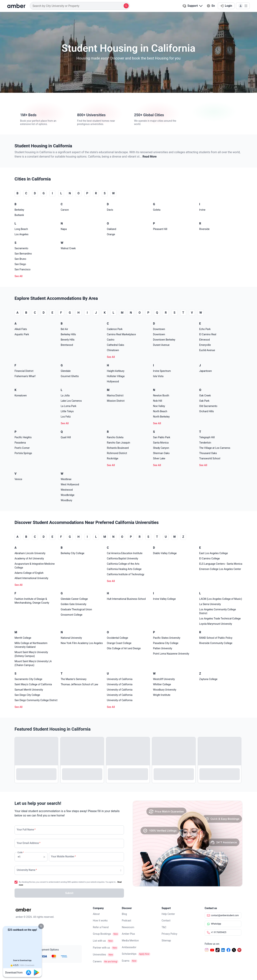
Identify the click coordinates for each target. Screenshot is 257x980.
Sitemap (166, 941)
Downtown (159, 329)
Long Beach (21, 229)
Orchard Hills (206, 411)
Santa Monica (161, 443)
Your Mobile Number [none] (64, 856)
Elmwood (204, 340)
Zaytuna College (208, 679)
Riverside (204, 229)
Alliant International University (31, 578)
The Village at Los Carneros (215, 448)
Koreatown (21, 395)
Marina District (115, 395)
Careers (97, 961)
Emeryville (205, 345)
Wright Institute (162, 695)
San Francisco (23, 269)
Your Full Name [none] (26, 830)
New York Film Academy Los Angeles (82, 643)
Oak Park (204, 401)
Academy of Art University (29, 558)
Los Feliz (66, 417)
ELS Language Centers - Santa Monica (221, 564)
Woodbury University (165, 690)
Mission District (116, 401)
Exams (126, 961)
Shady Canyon (161, 448)
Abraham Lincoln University (30, 553)
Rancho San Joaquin (119, 443)
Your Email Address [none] (29, 843)
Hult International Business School (126, 599)
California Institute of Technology (126, 574)
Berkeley (19, 210)
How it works (100, 921)
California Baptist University (123, 558)
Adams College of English (29, 573)
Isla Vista (158, 376)
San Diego (20, 264)
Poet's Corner (22, 448)
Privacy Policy (169, 934)
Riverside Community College (216, 643)
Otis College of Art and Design (124, 648)
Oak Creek (205, 395)
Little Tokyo (67, 411)
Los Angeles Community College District (218, 611)
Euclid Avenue (207, 350)
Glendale (66, 371)
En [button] (211, 6)
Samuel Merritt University (29, 690)
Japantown (205, 371)
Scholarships (129, 954)
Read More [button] (150, 157)
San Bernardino (23, 254)
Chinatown (113, 350)
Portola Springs (23, 453)
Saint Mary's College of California (33, 684)
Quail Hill (66, 437)
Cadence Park (115, 329)
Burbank (19, 215)
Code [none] (21, 852)
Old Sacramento (208, 406)
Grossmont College (72, 615)
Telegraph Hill (207, 437)
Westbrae (66, 479)
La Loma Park (69, 406)
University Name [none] (27, 870)
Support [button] (193, 6)
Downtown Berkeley (164, 340)
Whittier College (162, 684)
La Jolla (65, 395)
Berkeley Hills (68, 334)
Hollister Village (116, 376)
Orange (111, 234)
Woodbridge (68, 495)
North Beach (160, 411)
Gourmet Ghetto (70, 376)
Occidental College (117, 638)
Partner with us (101, 948)
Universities (99, 955)
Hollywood (113, 381)
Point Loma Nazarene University (171, 654)
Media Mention (130, 941)
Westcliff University (164, 679)
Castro (111, 340)
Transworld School (210, 458)
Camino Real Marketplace (121, 334)
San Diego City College (27, 695)
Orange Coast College (119, 643)
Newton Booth (161, 395)
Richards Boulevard (118, 448)
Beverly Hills (68, 340)
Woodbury (66, 500)
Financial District (24, 371)
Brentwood (67, 345)
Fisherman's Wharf (25, 376)
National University (71, 638)
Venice (18, 479)
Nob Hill (158, 401)
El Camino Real (208, 334)
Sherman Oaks (161, 453)
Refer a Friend (101, 927)
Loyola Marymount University (216, 624)
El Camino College (209, 558)
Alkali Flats (21, 329)
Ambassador (129, 947)
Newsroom (128, 927)
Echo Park (205, 329)
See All (19, 276)
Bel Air (64, 329)
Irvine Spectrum (162, 371)
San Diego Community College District (36, 700)
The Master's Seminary (74, 679)
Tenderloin (205, 443)
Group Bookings (102, 934)
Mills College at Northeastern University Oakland (31, 645)
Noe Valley (159, 406)
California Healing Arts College (124, 569)
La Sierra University (210, 604)
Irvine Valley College (164, 599)
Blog (124, 914)
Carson (65, 210)
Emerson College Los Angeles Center (220, 569)
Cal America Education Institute (125, 553)
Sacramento (21, 248)
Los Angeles (21, 234)
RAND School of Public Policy (216, 638)
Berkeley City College (73, 553)
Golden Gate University (74, 604)
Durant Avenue (161, 345)
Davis (110, 210)
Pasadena (20, 443)
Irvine (202, 210)
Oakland (112, 229)
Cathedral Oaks (116, 345)
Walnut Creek (68, 248)
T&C (164, 927)
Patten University (163, 648)
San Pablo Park (162, 437)
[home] (16, 6)
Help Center (168, 914)
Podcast (126, 921)
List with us (99, 941)
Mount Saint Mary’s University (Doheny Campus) (31, 654)
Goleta (157, 210)
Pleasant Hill (160, 229)
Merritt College (23, 638)
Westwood (67, 490)
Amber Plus (128, 934)
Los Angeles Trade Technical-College (220, 619)
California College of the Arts (123, 564)
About (96, 914)
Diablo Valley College (165, 553)
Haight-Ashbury (116, 371)
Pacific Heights (23, 437)
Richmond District (117, 453)
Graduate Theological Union (76, 609)
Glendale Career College (74, 599)
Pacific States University (167, 638)
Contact (166, 921)
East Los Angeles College (213, 553)
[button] (41, 926)
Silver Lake (159, 458)
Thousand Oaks (208, 453)
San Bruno (20, 259)
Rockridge (113, 458)
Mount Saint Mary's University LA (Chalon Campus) (33, 663)
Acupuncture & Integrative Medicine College (35, 566)
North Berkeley (161, 417)
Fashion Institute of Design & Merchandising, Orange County (32, 601)
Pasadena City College (166, 643)
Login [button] (226, 6)
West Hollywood (70, 484)
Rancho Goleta (115, 437)
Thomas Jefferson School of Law (79, 684)
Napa (64, 229)
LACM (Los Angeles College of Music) (221, 599)
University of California (120, 679)
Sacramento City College (28, 679)
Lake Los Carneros (71, 401)
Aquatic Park (22, 334)
